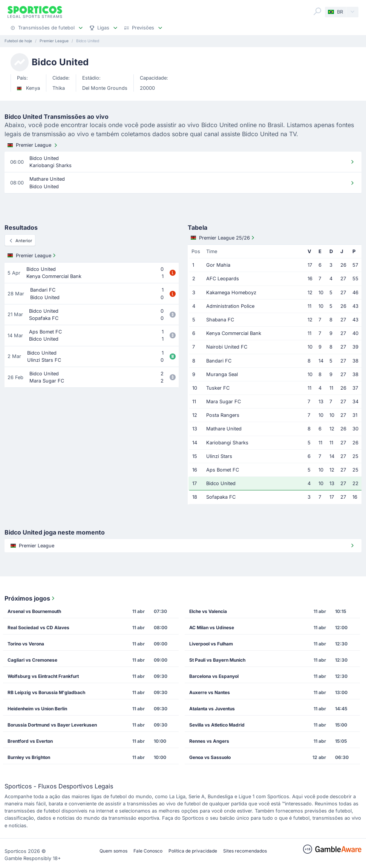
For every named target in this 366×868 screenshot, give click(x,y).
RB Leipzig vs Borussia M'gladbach (46, 692)
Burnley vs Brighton (29, 757)
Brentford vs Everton (30, 741)
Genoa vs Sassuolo (210, 757)
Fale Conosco (148, 851)
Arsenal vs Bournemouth (34, 611)
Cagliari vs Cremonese (32, 660)
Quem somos (113, 851)
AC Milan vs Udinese (212, 628)
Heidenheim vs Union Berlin (37, 709)
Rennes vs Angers (209, 741)
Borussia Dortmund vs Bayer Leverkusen (52, 725)
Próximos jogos (30, 598)
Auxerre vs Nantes (210, 692)
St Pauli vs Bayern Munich (217, 660)
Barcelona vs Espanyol (214, 676)
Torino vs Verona (26, 644)
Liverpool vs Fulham (211, 644)
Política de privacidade (193, 851)
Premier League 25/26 (223, 238)
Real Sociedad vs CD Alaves (38, 628)
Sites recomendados (245, 851)
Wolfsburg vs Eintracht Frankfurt (43, 676)
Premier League (33, 145)
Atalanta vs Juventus (212, 709)
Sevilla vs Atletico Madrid (217, 725)
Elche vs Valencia (208, 611)
